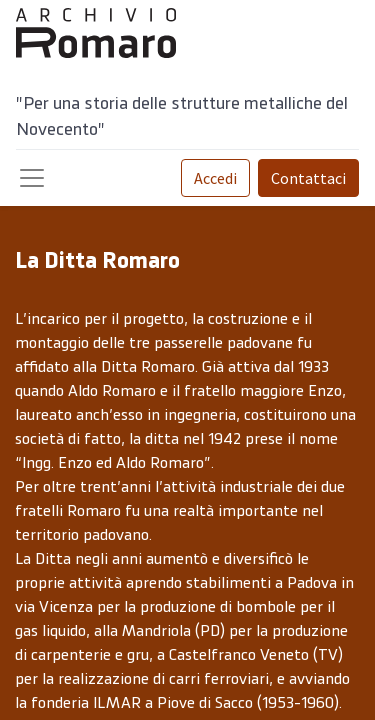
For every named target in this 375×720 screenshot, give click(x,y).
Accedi (215, 178)
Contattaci (308, 178)
